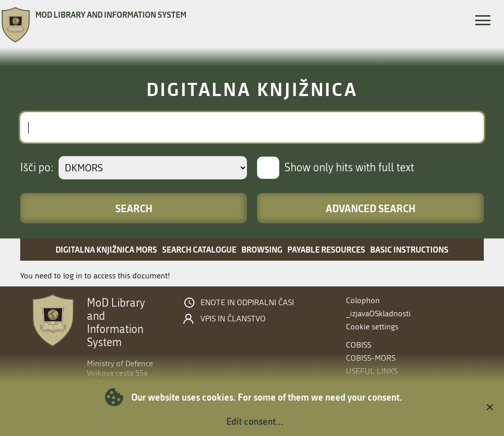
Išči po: (37, 168)
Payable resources (326, 249)
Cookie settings (372, 327)
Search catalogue (199, 249)
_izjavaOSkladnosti (378, 313)
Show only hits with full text (349, 168)
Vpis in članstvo (233, 319)
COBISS (359, 345)
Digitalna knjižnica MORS (106, 249)
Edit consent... (255, 421)
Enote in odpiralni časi (247, 303)
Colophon (363, 300)
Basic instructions (409, 249)
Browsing (262, 249)
